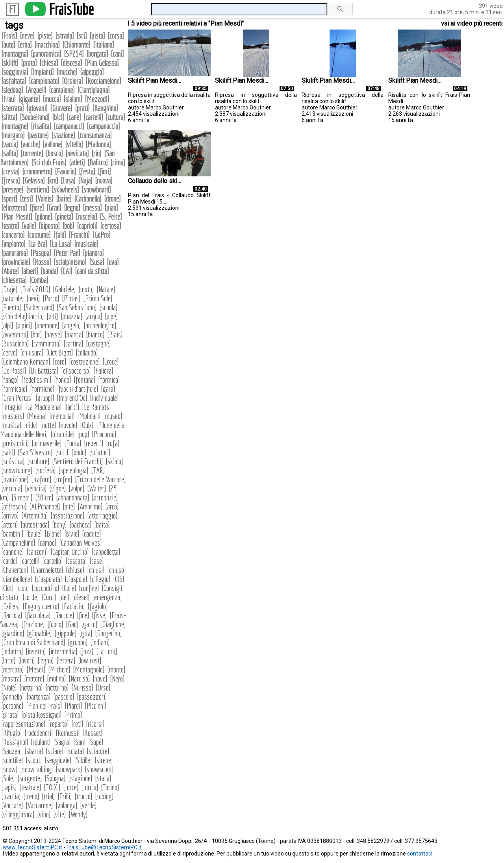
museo (113, 416)
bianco (95, 334)
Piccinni (96, 706)
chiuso (117, 570)
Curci (49, 597)
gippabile (39, 633)
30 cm (44, 497)
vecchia (12, 488)
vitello (74, 144)
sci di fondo (71, 452)
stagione (80, 778)
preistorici (15, 443)
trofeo (63, 479)
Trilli (65, 796)
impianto (13, 244)
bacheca (81, 525)
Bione (53, 534)
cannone (13, 552)
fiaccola (12, 615)
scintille (12, 760)
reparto (58, 724)
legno (72, 208)
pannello (13, 697)
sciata (75, 751)
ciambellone (17, 579)
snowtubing (17, 470)
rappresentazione (23, 724)
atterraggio (102, 516)
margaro (13, 135)
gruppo (78, 642)
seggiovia (15, 72)
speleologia (73, 470)
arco (112, 507)
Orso (103, 688)
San (80, 742)
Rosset (93, 733)
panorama (15, 253)
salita (10, 153)
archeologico (100, 325)
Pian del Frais (44, 706)
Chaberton (15, 570)
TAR (98, 470)
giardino (13, 633)
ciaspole (76, 579)
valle (29, 226)
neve (27, 36)
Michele (59, 669)
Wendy (78, 814)
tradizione (15, 479)
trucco (83, 796)
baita (102, 525)
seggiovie (58, 760)
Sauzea (12, 751)
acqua (94, 316)
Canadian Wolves (81, 543)
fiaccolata (38, 615)
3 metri (22, 497)
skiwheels (65, 190)
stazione (63, 135)
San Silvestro (35, 452)
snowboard (96, 190)
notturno (57, 688)
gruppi (45, 398)
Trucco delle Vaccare (100, 479)
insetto (36, 651)
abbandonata (73, 497)
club (23, 588)
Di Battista (44, 371)
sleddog (12, 90)
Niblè (9, 688)
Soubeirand (35, 117)
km (53, 181)
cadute (92, 534)
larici (72, 407)
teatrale (30, 787)
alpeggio (92, 72)
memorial (62, 416)
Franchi (79, 235)
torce (71, 787)
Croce (111, 362)
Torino (110, 787)
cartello (53, 561)
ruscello (86, 217)
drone (112, 199)
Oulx (87, 425)
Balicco (98, 162)
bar (36, 334)
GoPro (101, 235)
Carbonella (88, 199)
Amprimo (90, 507)
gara (108, 389)
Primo (73, 715)
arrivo (10, 516)
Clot (7, 588)
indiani (100, 642)
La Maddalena (44, 407)
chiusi (96, 570)
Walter (97, 488)
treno (31, 796)
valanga (67, 805)
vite (60, 814)
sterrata (13, 108)
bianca (74, 334)
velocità (36, 488)
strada (65, 36)
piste (45, 36)
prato (29, 63)
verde (88, 805)
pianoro (93, 253)
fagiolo (98, 606)
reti (77, 724)
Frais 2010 (35, 289)
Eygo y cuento (41, 606)
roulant (41, 742)
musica (11, 425)
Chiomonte (76, 45)
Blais (115, 334)
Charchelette (47, 570)
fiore (37, 208)
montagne (15, 126)
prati (82, 108)
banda (49, 271)
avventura (15, 334)
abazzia (72, 316)
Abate (10, 271)
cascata (76, 561)
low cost (90, 660)
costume (39, 235)
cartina (73, 344)
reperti (94, 443)
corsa (116, 36)
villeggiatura (18, 814)
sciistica (13, 461)
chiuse (75, 570)
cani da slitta (92, 271)
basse (53, 334)
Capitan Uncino (70, 552)
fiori (104, 171)
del (64, 597)
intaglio (12, 407)
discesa (71, 63)
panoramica (46, 54)
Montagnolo (89, 669)
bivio (72, 534)
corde (31, 597)
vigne (58, 488)
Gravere (61, 108)
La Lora (107, 651)
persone (12, 706)
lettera (66, 660)
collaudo (87, 353)
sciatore (98, 751)
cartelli (30, 561)
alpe (111, 316)
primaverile (47, 443)
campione (62, 90)
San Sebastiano (77, 307)
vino (44, 814)
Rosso (42, 262)
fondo (63, 380)
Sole (8, 778)
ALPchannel (45, 507)
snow (9, 769)
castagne (98, 344)
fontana (85, 380)
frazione (33, 624)
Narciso (79, 679)
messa (92, 208)
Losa (68, 181)
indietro (12, 651)
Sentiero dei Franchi (78, 461)
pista (97, 36)
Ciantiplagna (94, 90)
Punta (73, 443)
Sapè (96, 742)
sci (82, 36)
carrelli (93, 117)
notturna (31, 688)
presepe (12, 190)
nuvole (68, 425)
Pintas (71, 298)
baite (64, 199)
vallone (53, 144)
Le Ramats (96, 407)
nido (31, 425)
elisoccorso (76, 371)
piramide (63, 434)
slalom (73, 99)
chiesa (49, 63)
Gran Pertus (17, 398)
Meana (37, 416)
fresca (11, 181)
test (26, 199)
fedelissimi (36, 380)
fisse (99, 615)
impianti (42, 72)
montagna (15, 54)
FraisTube (71, 9)
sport (9, 199)
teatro (10, 226)
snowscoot (99, 769)
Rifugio (12, 733)
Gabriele (64, 289)
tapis (9, 787)
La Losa (61, 244)
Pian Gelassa (102, 63)
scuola (108, 307)
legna (46, 660)
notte (48, 425)
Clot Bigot (60, 353)
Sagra (62, 742)
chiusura (32, 353)
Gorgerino (108, 633)
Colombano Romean (26, 362)
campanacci (69, 126)
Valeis (44, 199)
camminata (46, 344)
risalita (41, 126)
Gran (54, 208)
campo (47, 543)
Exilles (11, 606)
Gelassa (34, 181)
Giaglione (113, 624)
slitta (9, 117)
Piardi (73, 706)
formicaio (14, 389)
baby (59, 525)
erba (25, 45)
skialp (114, 461)
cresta (10, 171)
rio (96, 153)
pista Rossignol (42, 715)
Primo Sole (98, 298)
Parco (51, 298)
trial (48, 796)
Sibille (83, 760)
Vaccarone (39, 805)
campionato (44, 81)
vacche (30, 144)
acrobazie (105, 497)
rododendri (39, 733)
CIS (119, 579)
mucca (52, 99)
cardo (9, 561)
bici (58, 117)
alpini (24, 325)
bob (68, 226)
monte (116, 669)
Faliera (103, 371)
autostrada (35, 525)
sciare (55, 751)
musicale (86, 244)
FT (13, 9)
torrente (32, 153)
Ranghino (105, 108)
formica (109, 380)
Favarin (66, 171)
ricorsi (95, 724)
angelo (71, 325)
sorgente (30, 778)
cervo (9, 353)
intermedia (63, 651)
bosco (54, 153)
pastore (38, 135)
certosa (111, 226)
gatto (89, 624)
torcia (90, 787)
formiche (42, 389)
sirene (104, 760)
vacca (10, 144)
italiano (104, 45)
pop (83, 434)
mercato (13, 669)
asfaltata (14, 81)
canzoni (37, 552)
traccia (11, 796)
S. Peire (111, 217)
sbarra (34, 751)
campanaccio (103, 126)
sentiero (38, 190)
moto (86, 289)
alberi (30, 271)
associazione (68, 516)
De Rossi (14, 371)
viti (52, 316)
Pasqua (41, 253)
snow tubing (37, 769)
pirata (10, 715)
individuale (104, 398)
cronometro (37, 171)
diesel (81, 597)
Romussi (68, 733)
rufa (113, 443)
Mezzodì (97, 99)
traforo (41, 479)
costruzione (84, 362)
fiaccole (64, 615)
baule (34, 534)
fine (83, 615)
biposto (49, 226)
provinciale (16, 262)
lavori (27, 660)
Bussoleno (15, 344)
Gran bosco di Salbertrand (33, 642)
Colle (69, 588)
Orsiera (72, 81)
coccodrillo (45, 588)
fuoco (55, 624)
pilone (44, 217)
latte (8, 660)
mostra (11, 679)
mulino (57, 679)
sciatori (100, 452)
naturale (13, 298)
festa (87, 171)
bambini (12, 534)
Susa (97, 262)
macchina (47, 45)
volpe (77, 488)
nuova (104, 181)
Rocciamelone (103, 81)
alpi (7, 325)
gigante (29, 99)
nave (100, 679)
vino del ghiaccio (23, 316)
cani (117, 54)
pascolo (64, 697)
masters (13, 416)
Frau (8, 99)
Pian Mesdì (17, 217)
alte (69, 507)
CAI (67, 271)
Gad (72, 624)
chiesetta (14, 280)
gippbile (66, 633)
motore (34, 679)
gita (86, 633)
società (45, 470)
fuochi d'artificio (78, 389)
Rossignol (15, 742)
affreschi (14, 507)
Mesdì (36, 669)
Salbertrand (39, 307)
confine (89, 588)
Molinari (89, 416)
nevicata (77, 153)
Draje (9, 289)
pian (111, 208)
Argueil (36, 90)
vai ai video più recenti (472, 23)
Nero (117, 679)
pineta (64, 217)
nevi (33, 298)
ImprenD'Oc (72, 398)
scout (34, 760)
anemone (47, 325)
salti (8, 452)
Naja (85, 181)
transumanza (95, 135)
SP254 (74, 54)
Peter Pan (67, 253)
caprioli (87, 226)
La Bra (38, 244)
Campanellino (18, 543)
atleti (77, 162)
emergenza (107, 597)
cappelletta (106, 552)
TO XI (52, 787)
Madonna (98, 144)
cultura (115, 117)
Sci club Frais (49, 162)
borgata (97, 54)
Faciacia (73, 606)
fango (10, 380)
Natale (106, 289)
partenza (39, 697)
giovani (37, 108)
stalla (103, 778)
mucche (67, 72)
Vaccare (12, 805)
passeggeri (92, 697)
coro (60, 362)
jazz (87, 651)
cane (74, 117)
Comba (39, 280)
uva (113, 262)
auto (8, 45)
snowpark (69, 769)
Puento (11, 307)
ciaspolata (48, 579)
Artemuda (35, 516)
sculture (38, 461)
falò (60, 235)
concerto (13, 235)
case (97, 561)
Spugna (55, 778)
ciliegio (100, 579)
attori (10, 525)
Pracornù (104, 434)
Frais (9, 36)
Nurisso (82, 688)
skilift (10, 63)
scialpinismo (70, 262)
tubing (104, 796)
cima (118, 162)
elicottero (14, 208)
